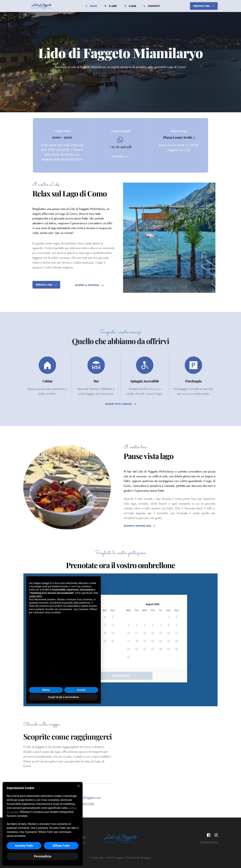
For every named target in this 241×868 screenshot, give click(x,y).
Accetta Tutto (24, 846)
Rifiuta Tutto (61, 846)
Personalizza (43, 856)
